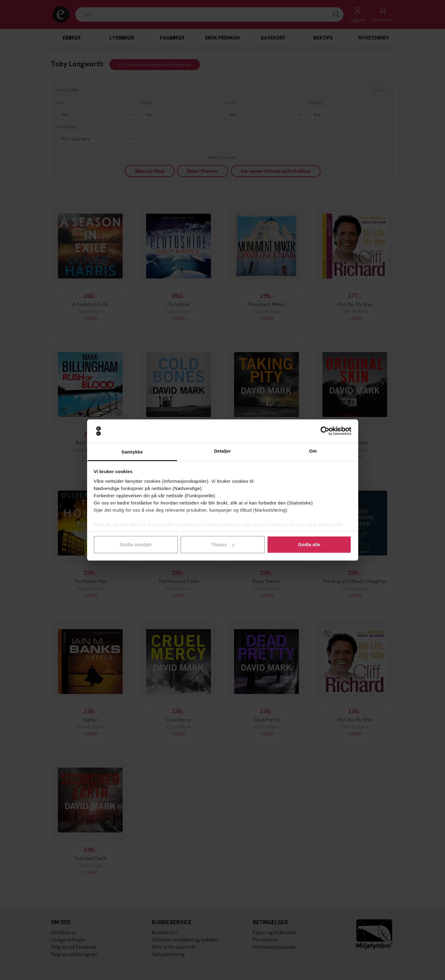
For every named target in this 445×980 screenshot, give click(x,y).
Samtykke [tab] (132, 452)
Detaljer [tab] (223, 451)
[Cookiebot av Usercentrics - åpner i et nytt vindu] (325, 431)
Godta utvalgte (136, 544)
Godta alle (309, 544)
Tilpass (223, 544)
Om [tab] (313, 451)
